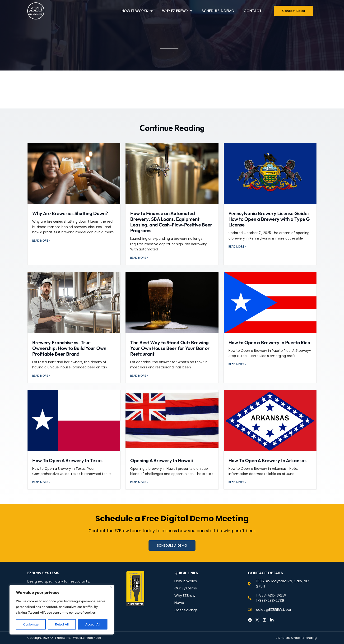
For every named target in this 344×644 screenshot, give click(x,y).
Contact (253, 11)
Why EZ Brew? (177, 11)
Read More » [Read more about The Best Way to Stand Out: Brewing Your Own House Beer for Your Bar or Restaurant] (139, 376)
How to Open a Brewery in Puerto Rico (269, 342)
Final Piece (93, 638)
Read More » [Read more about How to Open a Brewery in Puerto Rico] (237, 364)
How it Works (137, 11)
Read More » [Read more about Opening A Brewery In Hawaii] (139, 482)
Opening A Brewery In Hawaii (162, 460)
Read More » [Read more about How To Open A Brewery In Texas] (41, 482)
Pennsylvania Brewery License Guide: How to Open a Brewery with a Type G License (269, 219)
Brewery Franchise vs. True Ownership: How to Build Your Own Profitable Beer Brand (69, 348)
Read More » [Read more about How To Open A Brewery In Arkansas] (237, 482)
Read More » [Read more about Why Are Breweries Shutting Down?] (41, 241)
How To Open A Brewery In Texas (67, 460)
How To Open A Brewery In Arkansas (267, 460)
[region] (62, 610)
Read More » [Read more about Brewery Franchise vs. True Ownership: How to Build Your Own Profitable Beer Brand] (41, 376)
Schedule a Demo (218, 11)
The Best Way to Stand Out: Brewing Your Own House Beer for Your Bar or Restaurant (170, 348)
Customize (31, 624)
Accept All (93, 624)
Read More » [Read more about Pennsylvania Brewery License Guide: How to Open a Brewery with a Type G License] (237, 247)
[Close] (111, 587)
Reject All (62, 624)
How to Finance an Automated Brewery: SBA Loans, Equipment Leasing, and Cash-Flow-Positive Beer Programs (171, 222)
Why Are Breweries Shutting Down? (70, 213)
